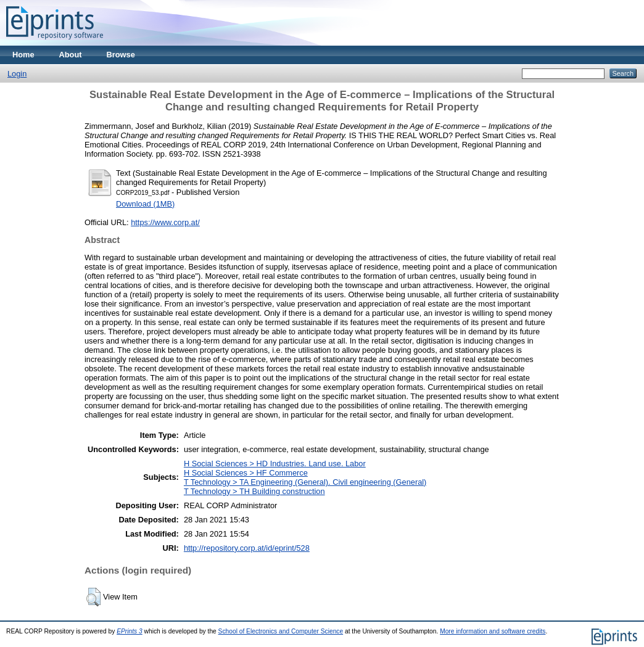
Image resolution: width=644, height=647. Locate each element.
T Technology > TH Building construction (254, 491)
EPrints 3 (130, 631)
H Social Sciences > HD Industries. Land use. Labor (275, 464)
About (71, 55)
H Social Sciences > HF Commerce (246, 473)
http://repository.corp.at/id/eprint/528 (247, 548)
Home (23, 55)
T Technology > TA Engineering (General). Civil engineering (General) (305, 482)
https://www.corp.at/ (165, 222)
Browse (121, 55)
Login (17, 74)
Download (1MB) (145, 204)
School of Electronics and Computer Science (281, 631)
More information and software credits (493, 631)
